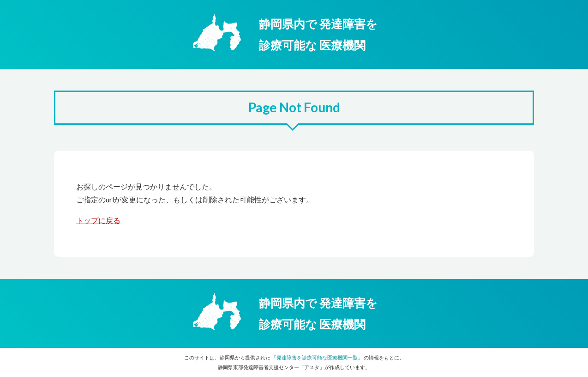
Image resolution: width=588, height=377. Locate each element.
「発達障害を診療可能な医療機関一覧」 (317, 357)
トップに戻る (98, 220)
